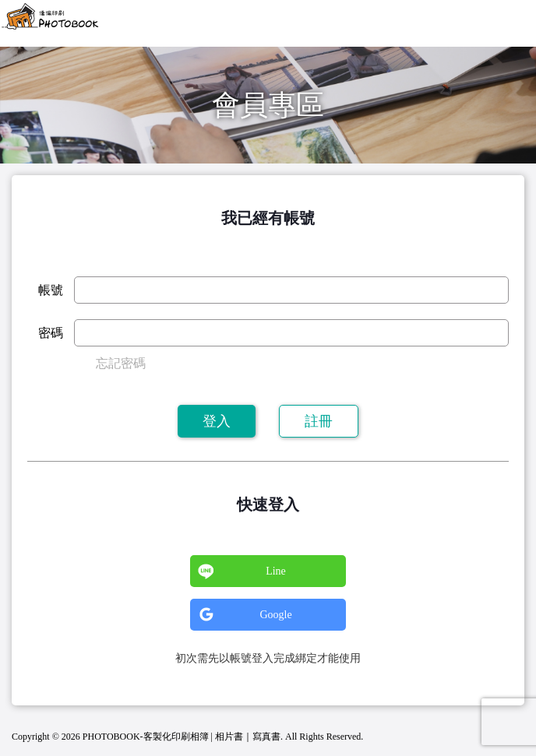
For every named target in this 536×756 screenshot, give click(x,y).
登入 (217, 421)
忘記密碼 (121, 363)
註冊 (319, 421)
